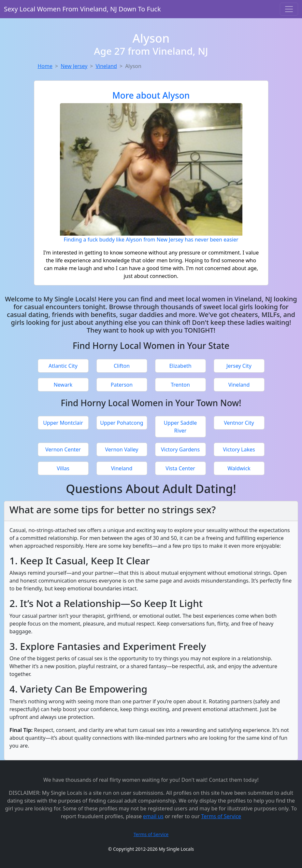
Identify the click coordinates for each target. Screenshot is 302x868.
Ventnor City (239, 423)
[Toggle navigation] (289, 9)
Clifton (122, 366)
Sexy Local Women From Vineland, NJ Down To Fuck (82, 9)
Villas (63, 468)
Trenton (180, 385)
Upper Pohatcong (122, 423)
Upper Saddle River (180, 427)
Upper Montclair (63, 423)
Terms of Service (221, 816)
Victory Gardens (180, 449)
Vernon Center (63, 449)
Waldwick (239, 468)
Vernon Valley (122, 449)
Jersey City (239, 366)
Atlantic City (63, 366)
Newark (63, 385)
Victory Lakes (239, 449)
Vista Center (180, 468)
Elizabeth (180, 366)
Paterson (122, 385)
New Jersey (74, 66)
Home (45, 66)
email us (153, 816)
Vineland (106, 66)
